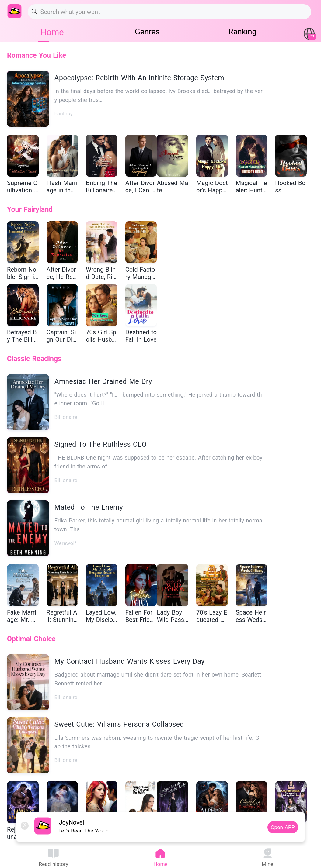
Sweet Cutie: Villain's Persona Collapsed (119, 724)
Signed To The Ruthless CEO (101, 444)
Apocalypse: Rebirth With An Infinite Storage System (139, 78)
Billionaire (66, 417)
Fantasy (64, 114)
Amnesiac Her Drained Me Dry (103, 382)
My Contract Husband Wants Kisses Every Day (130, 661)
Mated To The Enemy (89, 507)
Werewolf (65, 543)
